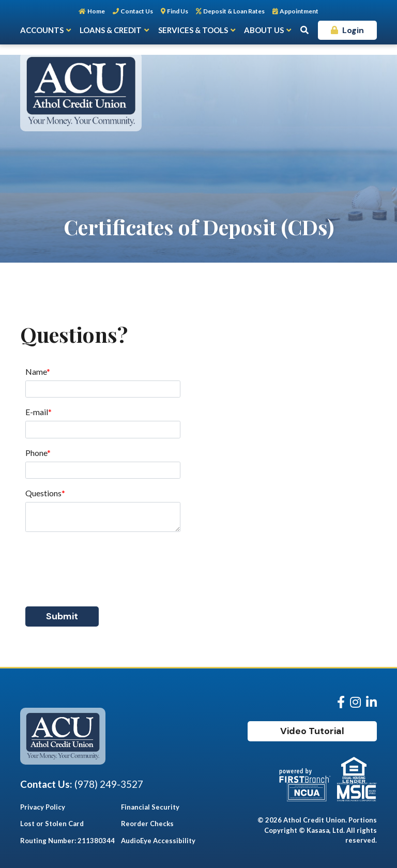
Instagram (355, 702)
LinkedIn (371, 702)
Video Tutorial (312, 731)
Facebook (341, 702)
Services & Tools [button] (193, 30)
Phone (36, 453)
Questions (43, 493)
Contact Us (137, 11)
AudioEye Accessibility (158, 841)
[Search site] (304, 30)
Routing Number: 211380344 (67, 841)
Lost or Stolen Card (52, 824)
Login (353, 30)
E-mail (37, 412)
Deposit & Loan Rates (234, 11)
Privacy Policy (43, 807)
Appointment (299, 11)
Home (96, 11)
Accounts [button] (42, 30)
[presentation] (104, 564)
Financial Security (150, 807)
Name (36, 371)
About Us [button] (264, 30)
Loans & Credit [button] (111, 30)
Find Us (178, 11)
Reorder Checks (147, 824)
